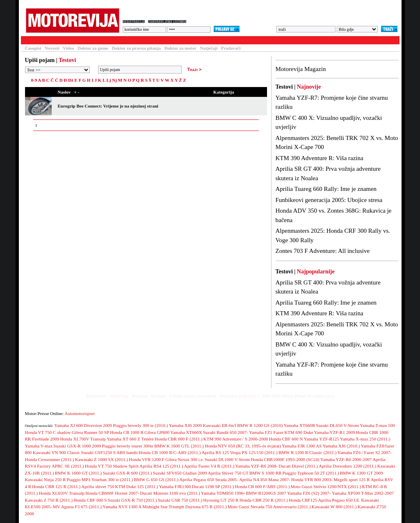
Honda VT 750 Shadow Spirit (112, 466)
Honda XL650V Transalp (62, 493)
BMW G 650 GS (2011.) (156, 479)
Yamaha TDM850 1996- (223, 493)
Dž (71, 80)
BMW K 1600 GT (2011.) (78, 473)
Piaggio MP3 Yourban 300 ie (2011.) (100, 479)
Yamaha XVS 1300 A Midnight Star (135, 507)
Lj (108, 80)
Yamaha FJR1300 (175, 486)
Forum (129, 40)
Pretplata (140, 396)
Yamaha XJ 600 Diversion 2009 (83, 425)
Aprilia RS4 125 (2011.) (161, 466)
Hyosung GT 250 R (221, 500)
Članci (57, 40)
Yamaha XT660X (186, 432)
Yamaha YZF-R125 (321, 439)
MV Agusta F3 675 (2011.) (77, 507)
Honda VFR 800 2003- (312, 479)
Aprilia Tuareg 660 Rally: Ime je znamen (326, 189)
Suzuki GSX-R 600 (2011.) (127, 473)
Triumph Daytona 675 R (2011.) (198, 507)
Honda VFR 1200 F (147, 459)
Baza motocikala (93, 40)
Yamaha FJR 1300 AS (302, 446)
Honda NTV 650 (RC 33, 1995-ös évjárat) (243, 446)
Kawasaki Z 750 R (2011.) (49, 500)
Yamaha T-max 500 (377, 425)
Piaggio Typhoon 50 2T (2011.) (311, 473)
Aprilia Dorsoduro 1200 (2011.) (347, 466)
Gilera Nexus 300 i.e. (185, 459)
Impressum (96, 396)
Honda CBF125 (303, 500)
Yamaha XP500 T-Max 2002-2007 (363, 493)
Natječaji (209, 48)
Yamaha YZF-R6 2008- (257, 466)
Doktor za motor (180, 48)
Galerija (156, 40)
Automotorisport (80, 413)
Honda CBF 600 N (286, 439)
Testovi (31, 40)
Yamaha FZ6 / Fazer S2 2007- (365, 452)
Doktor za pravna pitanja (136, 48)
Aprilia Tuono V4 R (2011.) (209, 466)
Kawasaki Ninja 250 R (46, 479)
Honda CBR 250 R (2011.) (264, 500)
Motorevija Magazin (301, 69)
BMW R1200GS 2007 (266, 493)
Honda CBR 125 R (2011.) (56, 486)
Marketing (119, 396)
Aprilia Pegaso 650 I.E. (339, 500)
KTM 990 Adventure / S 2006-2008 (236, 439)
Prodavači (231, 48)
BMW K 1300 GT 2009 (362, 473)
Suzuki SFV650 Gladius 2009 (180, 473)
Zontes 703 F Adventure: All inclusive (323, 251)
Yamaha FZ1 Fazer (266, 432)
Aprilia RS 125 (216, 452)
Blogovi (185, 40)
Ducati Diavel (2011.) (298, 466)
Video (68, 48)
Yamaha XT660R (300, 425)
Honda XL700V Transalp (83, 439)
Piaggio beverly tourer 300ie (128, 446)
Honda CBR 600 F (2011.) (179, 439)
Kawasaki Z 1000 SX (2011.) (102, 459)
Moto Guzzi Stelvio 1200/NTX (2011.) (326, 486)
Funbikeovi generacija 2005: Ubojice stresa (329, 200)
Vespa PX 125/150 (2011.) (253, 452)
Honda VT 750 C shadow (48, 432)
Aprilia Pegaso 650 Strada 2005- (209, 479)
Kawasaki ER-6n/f (220, 425)
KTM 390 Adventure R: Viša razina (320, 158)
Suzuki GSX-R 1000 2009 (77, 446)
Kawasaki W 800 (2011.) (334, 507)
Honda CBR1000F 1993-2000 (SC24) (285, 459)
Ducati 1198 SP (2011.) (213, 486)
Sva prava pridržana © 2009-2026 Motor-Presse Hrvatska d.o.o (277, 396)
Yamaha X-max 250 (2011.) (365, 439)
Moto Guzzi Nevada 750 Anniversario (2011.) (269, 507)
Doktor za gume (93, 48)
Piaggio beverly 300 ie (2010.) (140, 425)
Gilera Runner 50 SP (90, 432)
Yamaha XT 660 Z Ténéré (130, 439)
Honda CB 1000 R (127, 432)
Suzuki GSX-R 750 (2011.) (132, 500)
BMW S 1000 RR (265, 473)
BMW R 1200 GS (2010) (260, 425)
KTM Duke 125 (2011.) (137, 486)
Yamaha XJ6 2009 (186, 425)
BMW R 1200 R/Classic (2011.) (307, 452)
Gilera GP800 (157, 432)
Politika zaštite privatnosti (193, 396)
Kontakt (159, 396)
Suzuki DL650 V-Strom (338, 425)
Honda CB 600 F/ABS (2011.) (262, 486)
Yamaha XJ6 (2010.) (341, 446)
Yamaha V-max (39, 446)
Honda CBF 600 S (90, 500)
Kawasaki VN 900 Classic (57, 452)
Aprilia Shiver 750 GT (228, 473)
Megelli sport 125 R (352, 479)
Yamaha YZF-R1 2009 (335, 432)
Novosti (52, 48)
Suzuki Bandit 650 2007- (226, 432)
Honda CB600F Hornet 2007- (112, 493)
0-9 (34, 80)
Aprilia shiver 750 (98, 486)
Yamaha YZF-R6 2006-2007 (346, 459)
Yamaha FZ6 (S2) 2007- (309, 493)
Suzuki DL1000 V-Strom (227, 459)
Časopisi (33, 48)
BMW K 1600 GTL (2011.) (179, 446)
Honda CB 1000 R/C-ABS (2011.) (170, 452)
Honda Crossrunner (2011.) (50, 459)
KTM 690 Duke (299, 432)
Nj (114, 80)
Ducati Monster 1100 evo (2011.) (170, 493)
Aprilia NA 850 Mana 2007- (265, 479)
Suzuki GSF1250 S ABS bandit (110, 452)
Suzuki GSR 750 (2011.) (180, 500)
